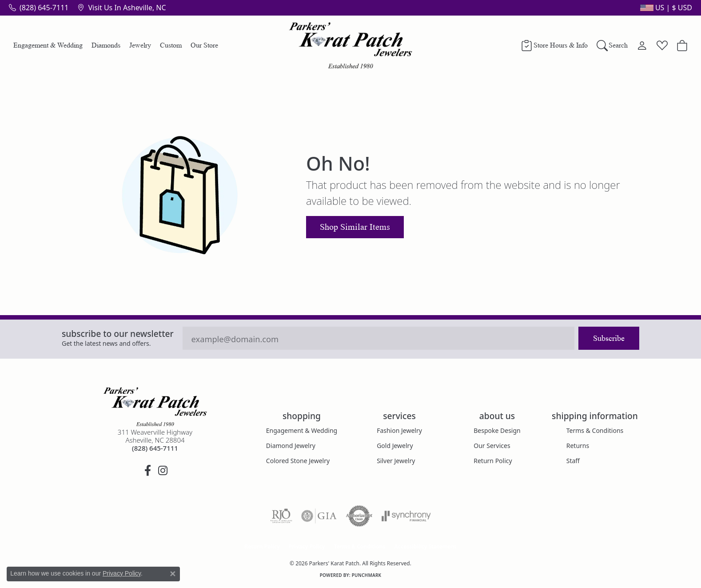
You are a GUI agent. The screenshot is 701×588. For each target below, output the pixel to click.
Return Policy (493, 461)
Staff (573, 461)
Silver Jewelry (396, 461)
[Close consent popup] (173, 574)
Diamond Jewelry (291, 446)
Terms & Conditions (595, 430)
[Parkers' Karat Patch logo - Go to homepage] (351, 45)
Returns (578, 446)
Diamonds (106, 45)
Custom (171, 45)
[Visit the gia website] (319, 516)
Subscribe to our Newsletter (118, 334)
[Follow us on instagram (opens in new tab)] (163, 471)
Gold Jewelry (395, 446)
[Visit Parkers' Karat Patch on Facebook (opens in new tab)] (147, 471)
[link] (39, 8)
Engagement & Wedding (48, 45)
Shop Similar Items (355, 227)
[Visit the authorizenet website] (359, 516)
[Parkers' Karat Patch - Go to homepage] (155, 407)
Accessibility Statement (425, 546)
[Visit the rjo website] (281, 516)
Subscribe (609, 338)
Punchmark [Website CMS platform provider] (367, 575)
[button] (665, 8)
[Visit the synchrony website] (406, 516)
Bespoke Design (497, 430)
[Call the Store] (155, 448)
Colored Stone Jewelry (298, 461)
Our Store (204, 45)
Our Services (492, 446)
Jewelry (140, 45)
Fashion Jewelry (399, 430)
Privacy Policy (307, 546)
